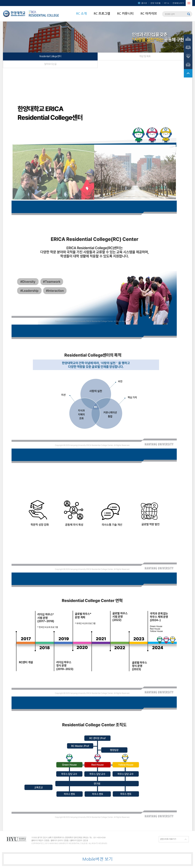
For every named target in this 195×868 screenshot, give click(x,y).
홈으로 (144, 3)
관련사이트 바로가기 (168, 839)
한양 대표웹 (156, 3)
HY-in (167, 3)
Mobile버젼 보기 (97, 859)
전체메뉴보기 (178, 3)
